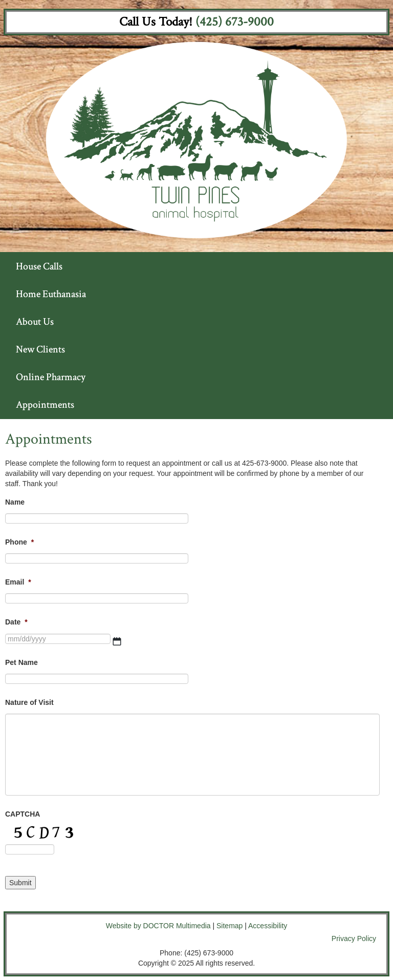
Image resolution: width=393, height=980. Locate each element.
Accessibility (268, 926)
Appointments (45, 405)
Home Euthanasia (51, 294)
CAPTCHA (23, 814)
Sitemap (230, 926)
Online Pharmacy (51, 377)
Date (16, 622)
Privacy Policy (354, 939)
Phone (19, 542)
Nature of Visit (29, 702)
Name (15, 502)
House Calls (39, 266)
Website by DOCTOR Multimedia (158, 926)
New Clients (40, 349)
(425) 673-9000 (235, 22)
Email (18, 582)
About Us (35, 322)
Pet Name (21, 662)
